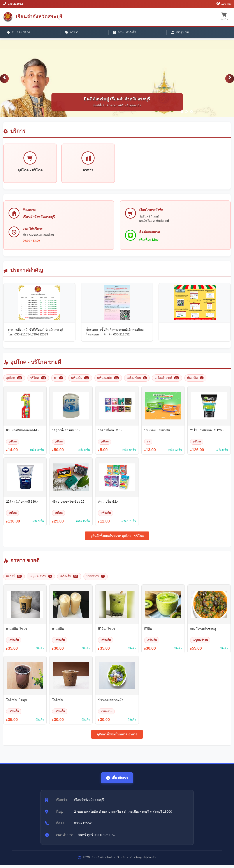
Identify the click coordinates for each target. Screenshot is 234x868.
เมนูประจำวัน (41, 579)
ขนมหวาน (96, 579)
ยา (59, 380)
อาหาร (51, 33)
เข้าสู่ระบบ (115, 33)
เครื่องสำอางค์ (167, 380)
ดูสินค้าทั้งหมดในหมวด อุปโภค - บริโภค (117, 538)
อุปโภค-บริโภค (20, 33)
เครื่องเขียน (137, 380)
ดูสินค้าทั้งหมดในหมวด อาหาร (117, 737)
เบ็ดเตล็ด (195, 380)
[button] (4, 81)
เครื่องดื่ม (80, 380)
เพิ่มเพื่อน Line (150, 242)
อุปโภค (14, 380)
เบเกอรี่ (14, 579)
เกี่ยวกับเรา (117, 780)
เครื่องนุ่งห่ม (108, 380)
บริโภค (38, 380)
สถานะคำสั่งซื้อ (81, 33)
